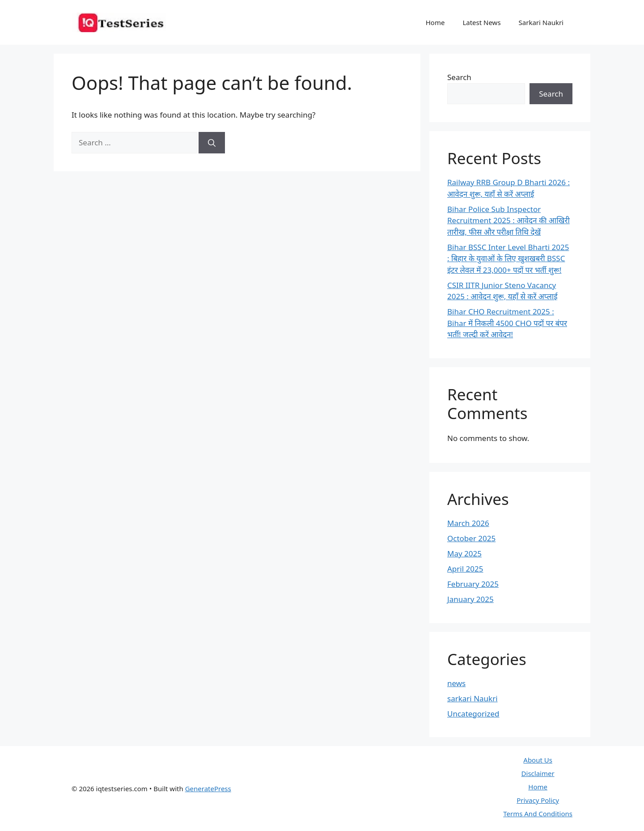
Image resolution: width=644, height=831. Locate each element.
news (456, 683)
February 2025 (473, 584)
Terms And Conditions (538, 814)
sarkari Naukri (472, 698)
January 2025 (470, 599)
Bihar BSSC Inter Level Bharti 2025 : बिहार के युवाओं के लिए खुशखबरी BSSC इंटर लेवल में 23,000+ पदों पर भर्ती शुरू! (508, 259)
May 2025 (464, 553)
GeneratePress (208, 789)
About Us (538, 760)
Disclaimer (538, 773)
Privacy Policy (538, 800)
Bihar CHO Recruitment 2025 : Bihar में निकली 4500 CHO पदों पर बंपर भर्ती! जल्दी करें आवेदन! (507, 323)
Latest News (481, 22)
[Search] (212, 143)
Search (459, 77)
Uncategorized (473, 714)
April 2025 (465, 569)
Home (435, 22)
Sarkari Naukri (541, 22)
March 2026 (468, 523)
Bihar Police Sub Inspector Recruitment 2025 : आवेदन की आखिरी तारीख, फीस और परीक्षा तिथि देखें (508, 220)
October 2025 (471, 538)
